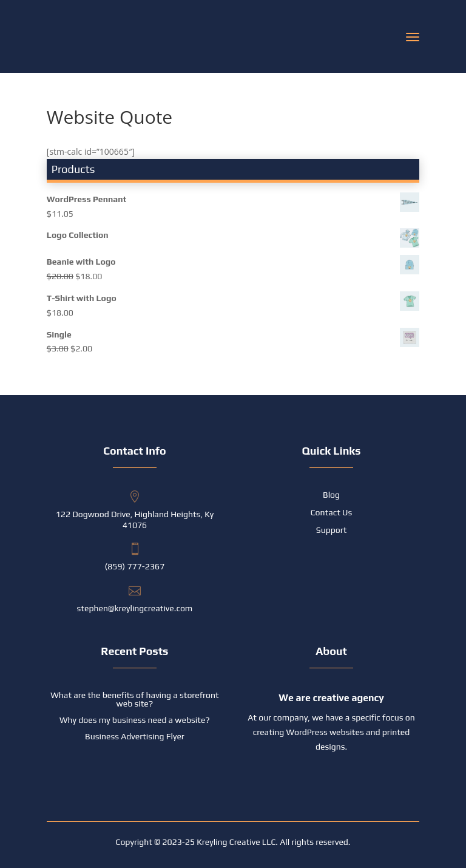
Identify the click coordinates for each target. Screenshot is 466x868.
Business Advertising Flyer (135, 736)
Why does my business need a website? (135, 720)
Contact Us (332, 513)
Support (332, 530)
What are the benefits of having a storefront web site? (134, 699)
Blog (331, 495)
